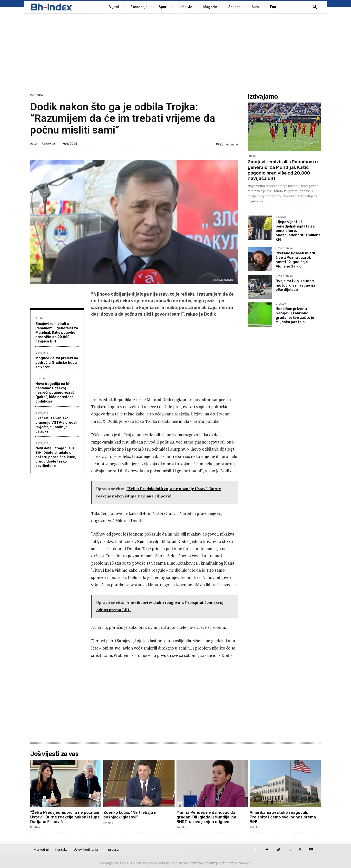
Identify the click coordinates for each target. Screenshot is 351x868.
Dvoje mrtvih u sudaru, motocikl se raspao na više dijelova (296, 285)
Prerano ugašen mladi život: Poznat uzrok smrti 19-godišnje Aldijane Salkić (295, 260)
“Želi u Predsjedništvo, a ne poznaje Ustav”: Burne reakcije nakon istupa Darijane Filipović (65, 817)
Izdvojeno (42, 353)
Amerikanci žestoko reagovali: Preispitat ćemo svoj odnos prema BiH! (283, 817)
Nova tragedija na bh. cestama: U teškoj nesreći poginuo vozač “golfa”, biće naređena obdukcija (55, 393)
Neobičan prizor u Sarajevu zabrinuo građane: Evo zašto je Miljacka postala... (295, 315)
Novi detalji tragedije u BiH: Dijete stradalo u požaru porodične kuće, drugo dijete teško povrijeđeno (56, 457)
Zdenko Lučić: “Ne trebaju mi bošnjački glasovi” (131, 815)
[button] (315, 7)
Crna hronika (284, 248)
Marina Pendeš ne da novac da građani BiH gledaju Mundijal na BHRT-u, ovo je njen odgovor (206, 817)
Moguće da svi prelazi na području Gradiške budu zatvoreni (57, 362)
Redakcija (48, 143)
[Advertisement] (175, 52)
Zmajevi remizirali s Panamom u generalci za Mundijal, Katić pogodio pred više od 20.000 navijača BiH (57, 332)
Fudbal (40, 318)
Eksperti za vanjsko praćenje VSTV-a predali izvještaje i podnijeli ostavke (56, 425)
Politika (37, 95)
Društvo (281, 217)
